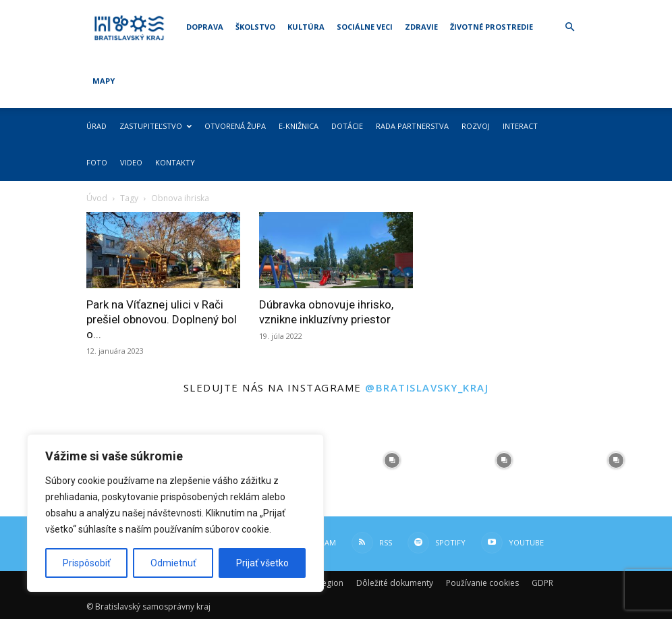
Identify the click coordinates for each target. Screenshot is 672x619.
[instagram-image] (392, 460)
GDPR (542, 583)
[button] (569, 27)
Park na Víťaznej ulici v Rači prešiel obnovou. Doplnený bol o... (162, 319)
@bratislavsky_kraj (427, 387)
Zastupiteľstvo (156, 126)
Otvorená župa (235, 126)
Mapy (104, 81)
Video (131, 162)
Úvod (97, 198)
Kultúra (306, 27)
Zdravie (421, 27)
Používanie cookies (482, 583)
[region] (175, 513)
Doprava (205, 27)
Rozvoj (476, 126)
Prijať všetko (262, 563)
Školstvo (255, 27)
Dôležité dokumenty (395, 583)
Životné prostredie (492, 27)
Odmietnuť (173, 563)
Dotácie (347, 126)
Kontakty (175, 162)
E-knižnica (299, 126)
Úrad (96, 126)
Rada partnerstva (412, 126)
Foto (97, 162)
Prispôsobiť (87, 563)
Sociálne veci (365, 27)
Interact (520, 126)
